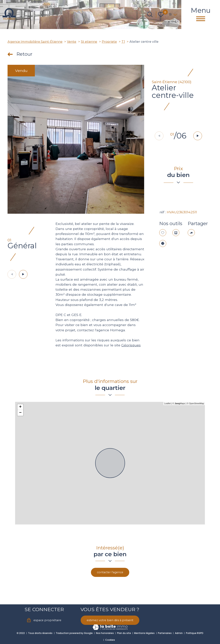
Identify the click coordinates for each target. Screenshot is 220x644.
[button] (198, 136)
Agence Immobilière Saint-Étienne (35, 42)
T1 (123, 42)
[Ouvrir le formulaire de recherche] (150, 14)
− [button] (20, 413)
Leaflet (167, 403)
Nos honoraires (105, 633)
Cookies (110, 640)
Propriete (109, 42)
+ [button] (20, 407)
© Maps (179, 403)
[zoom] (76, 139)
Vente (72, 42)
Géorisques (131, 345)
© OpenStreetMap (196, 403)
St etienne (89, 42)
